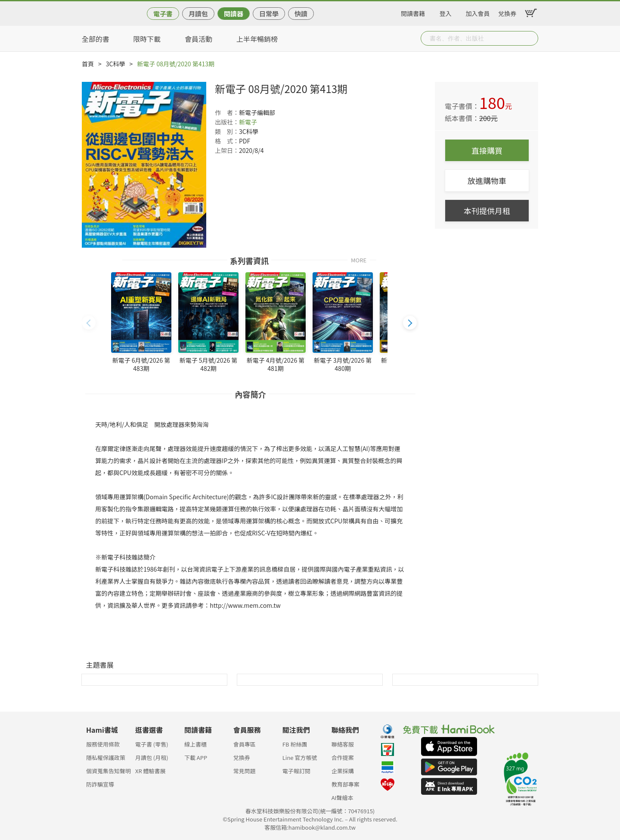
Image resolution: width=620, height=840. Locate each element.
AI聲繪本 (343, 798)
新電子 (248, 122)
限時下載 (147, 39)
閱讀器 (234, 14)
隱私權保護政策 (106, 758)
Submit (531, 38)
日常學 (269, 14)
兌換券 (507, 12)
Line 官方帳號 (300, 758)
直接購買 (487, 150)
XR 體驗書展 (150, 771)
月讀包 (198, 14)
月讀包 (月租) (152, 758)
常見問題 (245, 771)
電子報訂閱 (296, 771)
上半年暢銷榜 (257, 39)
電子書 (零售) (152, 744)
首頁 (88, 64)
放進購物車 (487, 180)
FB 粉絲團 (295, 744)
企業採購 (343, 771)
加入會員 (478, 12)
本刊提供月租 (487, 211)
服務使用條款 (103, 744)
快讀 (301, 14)
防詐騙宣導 (100, 784)
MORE (359, 260)
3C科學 (116, 64)
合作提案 (343, 758)
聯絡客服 (343, 744)
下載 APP (196, 758)
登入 (446, 12)
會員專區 (245, 744)
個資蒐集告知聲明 (108, 771)
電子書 (163, 14)
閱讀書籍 (413, 12)
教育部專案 (346, 784)
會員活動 (198, 39)
